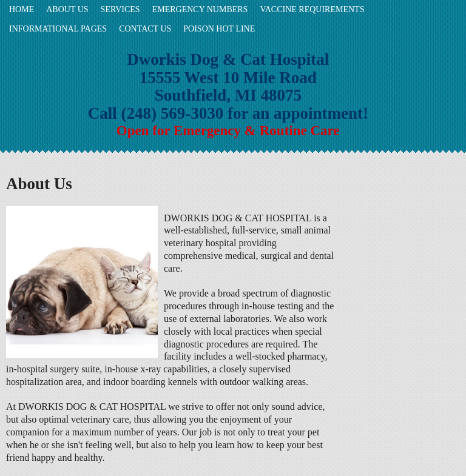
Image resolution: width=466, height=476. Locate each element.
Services (120, 9)
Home (22, 9)
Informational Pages (58, 29)
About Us (67, 9)
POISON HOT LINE (219, 29)
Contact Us (145, 29)
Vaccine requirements (312, 9)
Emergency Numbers (200, 9)
